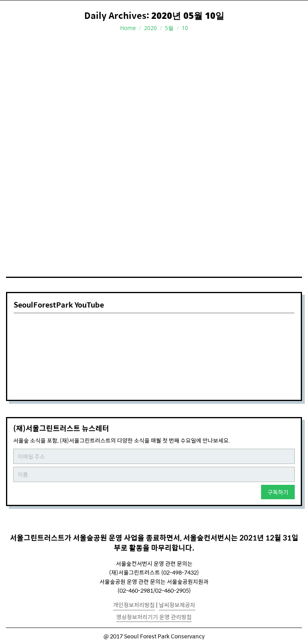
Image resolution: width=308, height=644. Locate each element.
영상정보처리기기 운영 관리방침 (154, 617)
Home (128, 28)
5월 (169, 28)
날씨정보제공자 (177, 605)
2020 (150, 28)
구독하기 (278, 492)
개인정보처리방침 (134, 605)
